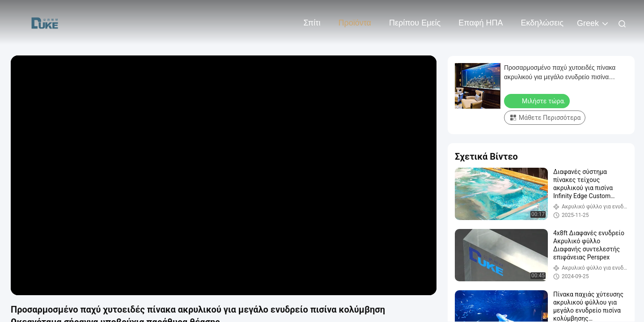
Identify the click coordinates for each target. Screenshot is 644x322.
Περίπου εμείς (415, 23)
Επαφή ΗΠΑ (481, 23)
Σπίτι (312, 23)
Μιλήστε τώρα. (538, 101)
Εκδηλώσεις (542, 23)
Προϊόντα (355, 23)
